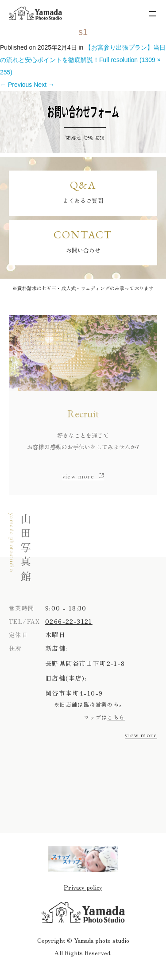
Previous (16, 85)
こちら (116, 717)
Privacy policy (83, 887)
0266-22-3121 (69, 621)
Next (44, 85)
